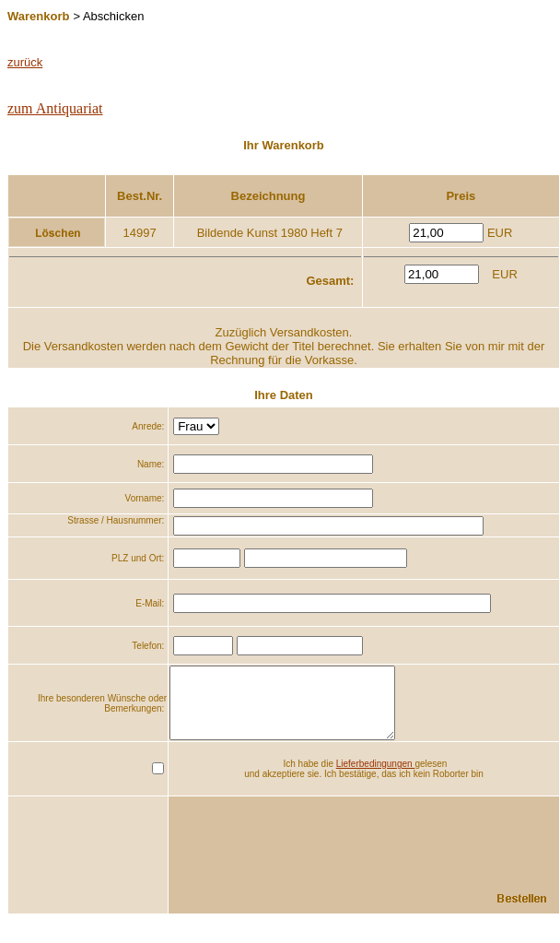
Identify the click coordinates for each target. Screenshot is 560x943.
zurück (25, 62)
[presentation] (418, 847)
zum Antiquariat (55, 108)
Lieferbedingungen (376, 778)
